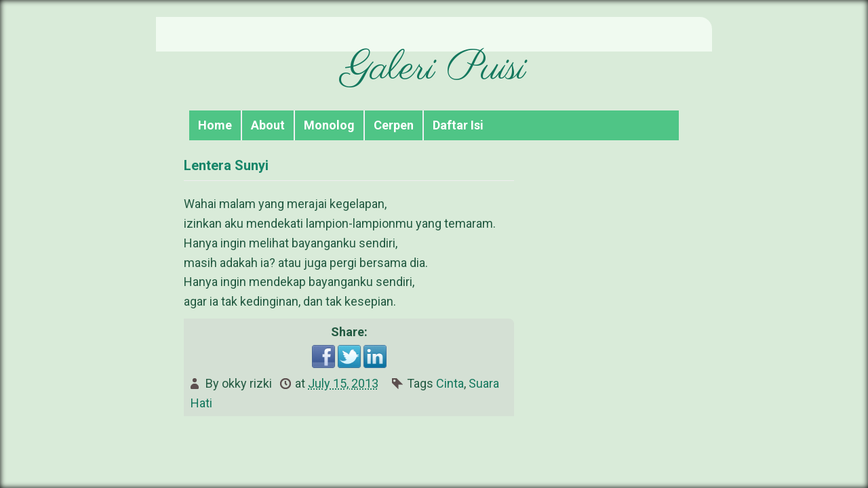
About (268, 125)
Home (215, 125)
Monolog (329, 125)
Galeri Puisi (434, 69)
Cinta (450, 383)
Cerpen (394, 125)
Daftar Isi (458, 125)
